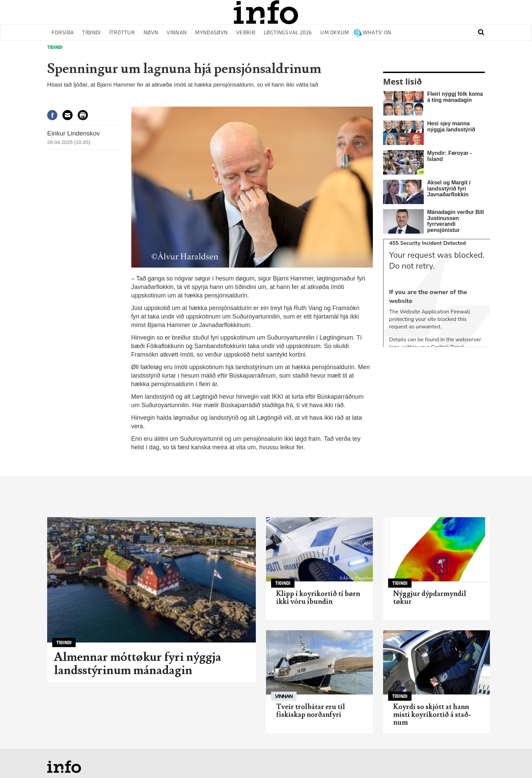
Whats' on (377, 33)
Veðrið (246, 33)
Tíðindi (91, 33)
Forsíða (63, 33)
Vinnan (177, 33)
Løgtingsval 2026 (288, 33)
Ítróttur (122, 33)
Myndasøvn (211, 33)
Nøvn (151, 33)
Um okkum (335, 33)
